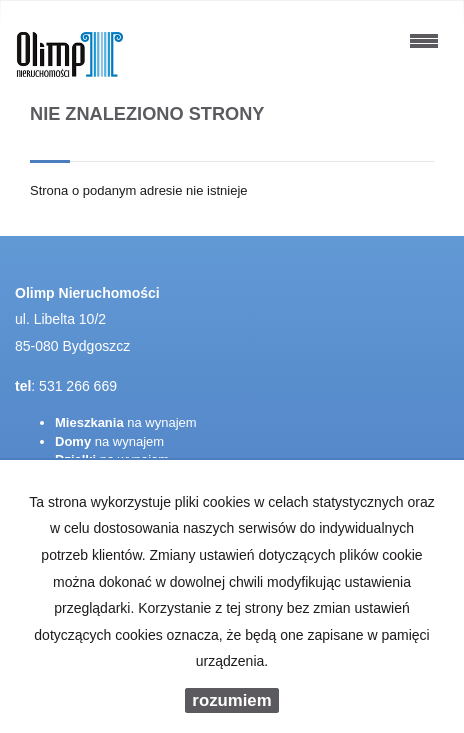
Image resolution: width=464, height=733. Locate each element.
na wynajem (126, 422)
